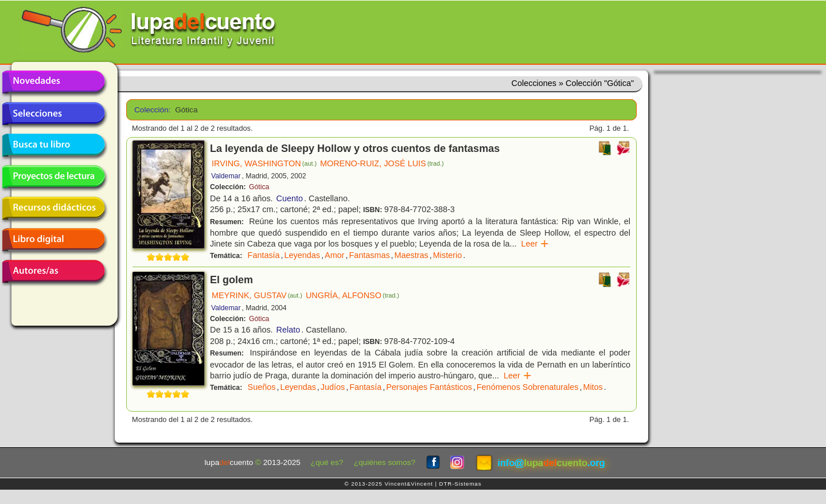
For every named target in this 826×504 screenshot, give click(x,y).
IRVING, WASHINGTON (264, 163)
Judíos (333, 387)
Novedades (53, 82)
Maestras (412, 255)
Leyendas (302, 255)
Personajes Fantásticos (429, 387)
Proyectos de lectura (53, 177)
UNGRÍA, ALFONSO (352, 295)
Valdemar (226, 176)
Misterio (447, 255)
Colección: (151, 110)
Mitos (593, 387)
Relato (289, 330)
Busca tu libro (53, 145)
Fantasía (264, 255)
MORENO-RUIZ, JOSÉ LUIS (382, 163)
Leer (535, 244)
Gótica (259, 187)
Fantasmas (369, 255)
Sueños (262, 387)
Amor (334, 255)
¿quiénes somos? (385, 462)
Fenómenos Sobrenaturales (528, 387)
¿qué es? (327, 462)
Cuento (290, 198)
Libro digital (53, 240)
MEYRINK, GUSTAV (257, 295)
